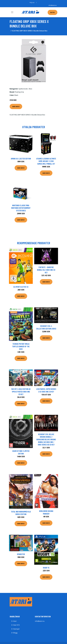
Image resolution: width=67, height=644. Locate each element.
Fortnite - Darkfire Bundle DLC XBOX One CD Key (46, 270)
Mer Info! (16, 106)
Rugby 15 (46, 568)
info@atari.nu (53, 5)
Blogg (15, 633)
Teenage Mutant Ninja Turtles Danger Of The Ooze (21, 346)
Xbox (30, 89)
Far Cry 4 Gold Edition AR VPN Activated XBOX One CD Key (21, 392)
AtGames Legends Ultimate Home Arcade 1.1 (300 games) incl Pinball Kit (46, 161)
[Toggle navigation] (12, 12)
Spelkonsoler (23, 89)
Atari (15, 621)
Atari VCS (16, 625)
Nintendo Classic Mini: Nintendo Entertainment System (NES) (21, 208)
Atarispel (16, 629)
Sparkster (21, 554)
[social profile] (36, 3)
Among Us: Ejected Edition (21, 159)
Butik (52, 12)
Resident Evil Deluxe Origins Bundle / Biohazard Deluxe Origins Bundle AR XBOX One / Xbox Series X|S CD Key (46, 439)
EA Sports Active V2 (21, 287)
